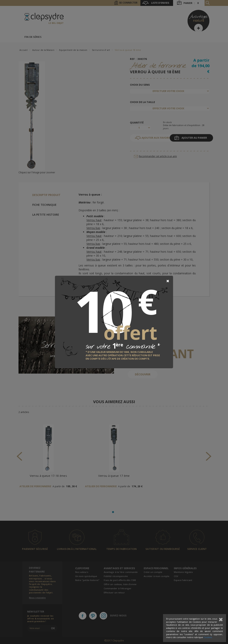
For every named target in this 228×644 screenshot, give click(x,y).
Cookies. (208, 637)
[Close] (168, 281)
